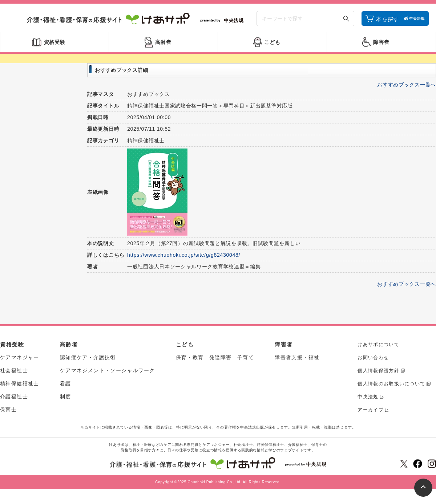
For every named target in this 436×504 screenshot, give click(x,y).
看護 (66, 383)
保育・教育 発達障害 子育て (215, 357)
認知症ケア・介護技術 (88, 357)
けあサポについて (378, 344)
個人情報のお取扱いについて (391, 384)
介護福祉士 (14, 397)
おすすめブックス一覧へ (407, 85)
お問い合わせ (373, 357)
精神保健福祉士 (20, 383)
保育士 (8, 410)
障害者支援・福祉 (297, 357)
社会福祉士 (14, 370)
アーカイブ (371, 410)
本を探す (387, 19)
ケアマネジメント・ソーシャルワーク (108, 370)
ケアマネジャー (20, 357)
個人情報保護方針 (378, 371)
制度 (66, 397)
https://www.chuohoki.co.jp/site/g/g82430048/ (184, 255)
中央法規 (368, 397)
